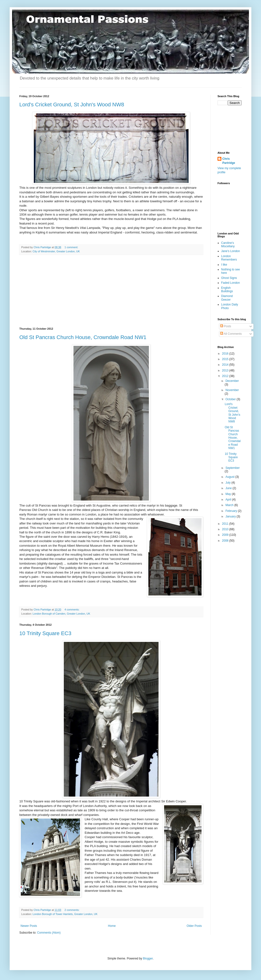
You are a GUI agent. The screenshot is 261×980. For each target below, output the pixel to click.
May (229, 494)
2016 (226, 354)
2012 (226, 376)
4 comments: (72, 610)
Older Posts (194, 926)
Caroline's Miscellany (228, 245)
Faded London (230, 283)
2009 (226, 535)
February (232, 511)
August (230, 477)
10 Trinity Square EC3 (45, 633)
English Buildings (227, 290)
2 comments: (72, 910)
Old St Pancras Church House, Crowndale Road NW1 (83, 337)
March (230, 505)
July (228, 483)
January (231, 516)
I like (224, 265)
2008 (226, 541)
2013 (226, 370)
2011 (226, 524)
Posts (226, 326)
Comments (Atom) (49, 933)
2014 (226, 365)
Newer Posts (29, 926)
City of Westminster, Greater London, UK (56, 251)
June (229, 488)
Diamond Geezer (227, 298)
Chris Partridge (229, 161)
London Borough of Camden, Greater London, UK (61, 614)
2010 (226, 529)
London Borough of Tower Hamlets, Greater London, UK (65, 914)
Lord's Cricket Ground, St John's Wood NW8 (72, 105)
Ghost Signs (229, 278)
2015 (226, 359)
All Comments (231, 334)
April (229, 500)
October (231, 399)
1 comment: (72, 247)
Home (112, 926)
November (232, 390)
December (232, 381)
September (233, 468)
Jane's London (231, 251)
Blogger (148, 958)
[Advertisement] (111, 291)
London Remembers (229, 258)
